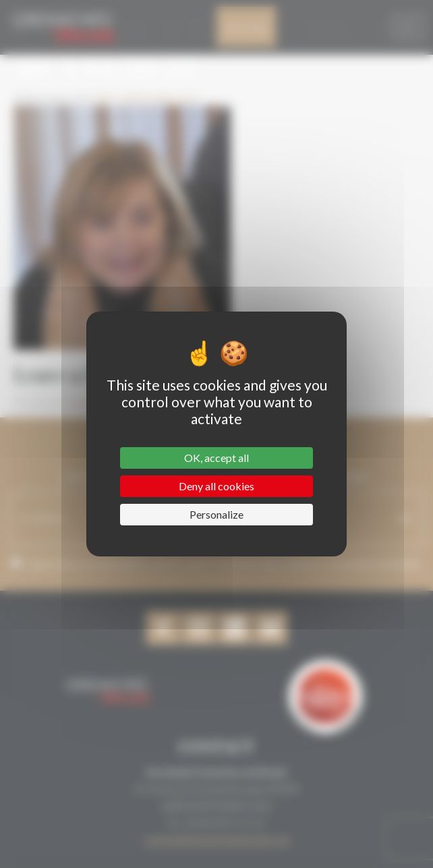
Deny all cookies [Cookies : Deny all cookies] (216, 486)
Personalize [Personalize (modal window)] (216, 514)
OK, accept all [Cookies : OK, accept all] (216, 458)
